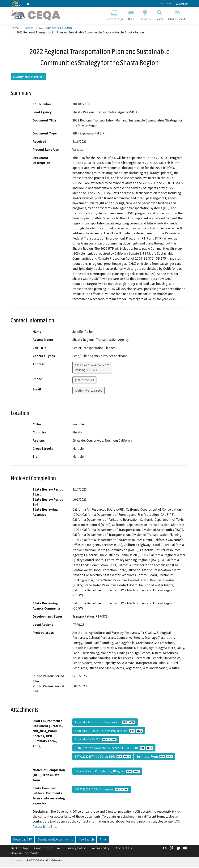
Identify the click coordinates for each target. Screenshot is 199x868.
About (131, 15)
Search (159, 15)
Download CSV (22, 840)
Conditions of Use (47, 849)
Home (15, 28)
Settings (182, 4)
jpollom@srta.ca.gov (89, 391)
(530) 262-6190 (84, 381)
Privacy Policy (76, 849)
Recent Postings (114, 15)
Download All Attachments (55, 840)
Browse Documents (25, 854)
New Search (86, 840)
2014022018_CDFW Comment (102, 790)
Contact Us (165, 3)
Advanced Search (177, 15)
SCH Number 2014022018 (56, 28)
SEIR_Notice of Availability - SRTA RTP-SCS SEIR (114, 749)
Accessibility (101, 849)
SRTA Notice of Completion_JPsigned (107, 772)
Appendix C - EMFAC (96, 740)
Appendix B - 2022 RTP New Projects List (109, 731)
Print (103, 840)
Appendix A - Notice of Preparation (105, 723)
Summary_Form (155, 757)
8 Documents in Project (28, 77)
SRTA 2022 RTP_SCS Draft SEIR (103, 757)
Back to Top (19, 849)
